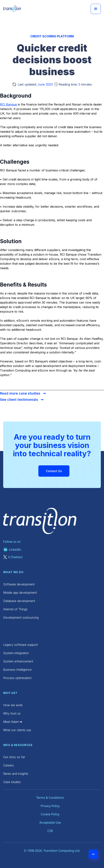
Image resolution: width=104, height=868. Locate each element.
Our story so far (14, 757)
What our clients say (17, 730)
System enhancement (18, 661)
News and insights (16, 774)
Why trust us (12, 713)
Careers (8, 765)
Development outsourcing (21, 617)
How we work (13, 705)
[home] (12, 9)
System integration (16, 653)
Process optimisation (17, 678)
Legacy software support (20, 645)
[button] (96, 9)
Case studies (12, 782)
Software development (19, 584)
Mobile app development (20, 593)
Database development (19, 601)
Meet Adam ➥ (13, 722)
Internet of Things (15, 609)
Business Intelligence (17, 670)
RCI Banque (8, 104)
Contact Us (54, 471)
